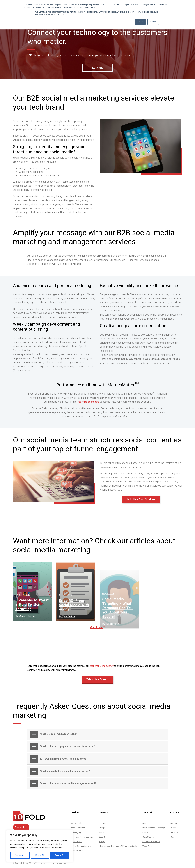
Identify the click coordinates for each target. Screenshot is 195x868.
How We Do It (176, 823)
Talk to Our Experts (97, 682)
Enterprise (103, 828)
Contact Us (21, 827)
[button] (97, 734)
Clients (173, 828)
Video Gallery (148, 846)
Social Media (77, 842)
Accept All (60, 855)
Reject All (40, 855)
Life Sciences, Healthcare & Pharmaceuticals (118, 846)
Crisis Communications (81, 846)
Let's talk (97, 68)
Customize (20, 855)
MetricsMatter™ (78, 851)
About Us (174, 832)
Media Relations (78, 828)
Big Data (102, 823)
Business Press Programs (82, 837)
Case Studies (148, 837)
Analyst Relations (79, 823)
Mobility (102, 832)
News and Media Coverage (154, 828)
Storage (102, 842)
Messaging (76, 832)
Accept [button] (140, 22)
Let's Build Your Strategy (141, 502)
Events (145, 832)
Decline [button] (153, 22)
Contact (174, 837)
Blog (144, 823)
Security (102, 837)
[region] (40, 846)
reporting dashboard (89, 404)
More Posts (97, 628)
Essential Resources (151, 842)
